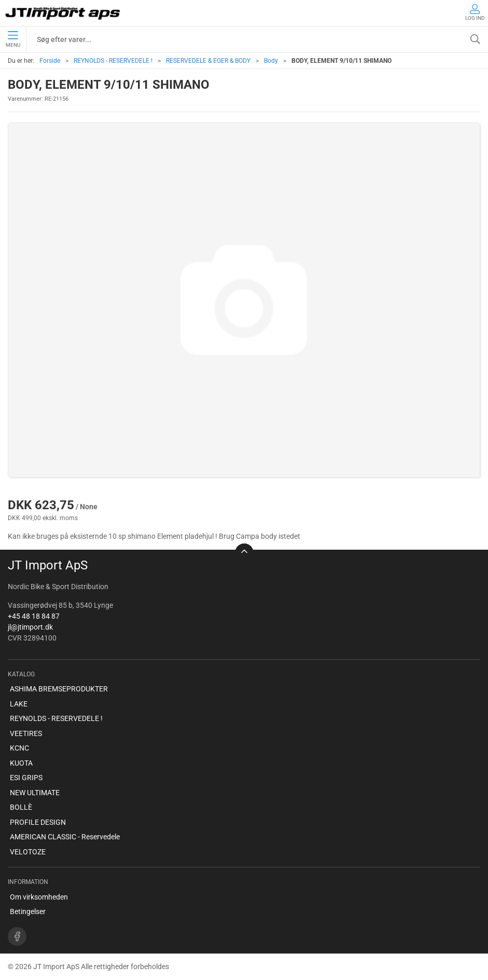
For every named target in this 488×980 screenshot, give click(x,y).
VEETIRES (26, 733)
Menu (13, 39)
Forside (50, 61)
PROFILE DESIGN (38, 822)
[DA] (64, 13)
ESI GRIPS (26, 778)
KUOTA (21, 763)
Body (271, 61)
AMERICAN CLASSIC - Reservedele (65, 837)
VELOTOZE (28, 852)
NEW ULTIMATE (35, 793)
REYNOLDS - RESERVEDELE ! (113, 61)
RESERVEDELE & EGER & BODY (208, 61)
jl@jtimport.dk (30, 627)
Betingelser (28, 911)
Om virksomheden (39, 897)
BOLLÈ (21, 807)
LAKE (19, 704)
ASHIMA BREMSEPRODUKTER (59, 689)
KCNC (19, 748)
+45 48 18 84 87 (34, 616)
